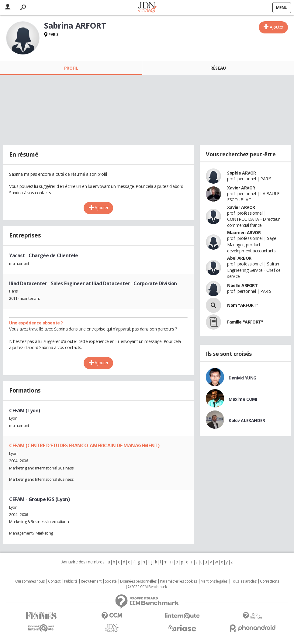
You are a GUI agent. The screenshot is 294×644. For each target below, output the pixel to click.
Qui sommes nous (30, 581)
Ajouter (277, 27)
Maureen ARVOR (244, 232)
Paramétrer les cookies (178, 581)
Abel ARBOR (239, 258)
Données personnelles (138, 581)
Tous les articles (244, 581)
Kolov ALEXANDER (247, 420)
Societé (111, 581)
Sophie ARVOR (242, 173)
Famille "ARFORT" (245, 322)
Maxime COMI (243, 399)
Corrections (269, 581)
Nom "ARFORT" (243, 305)
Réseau (218, 68)
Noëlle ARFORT (242, 285)
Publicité (71, 581)
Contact (54, 581)
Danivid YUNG (242, 378)
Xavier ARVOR (241, 188)
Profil (71, 68)
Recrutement (91, 581)
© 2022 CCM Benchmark (147, 587)
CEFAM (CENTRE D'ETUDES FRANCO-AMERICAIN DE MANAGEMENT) (84, 445)
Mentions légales (214, 581)
